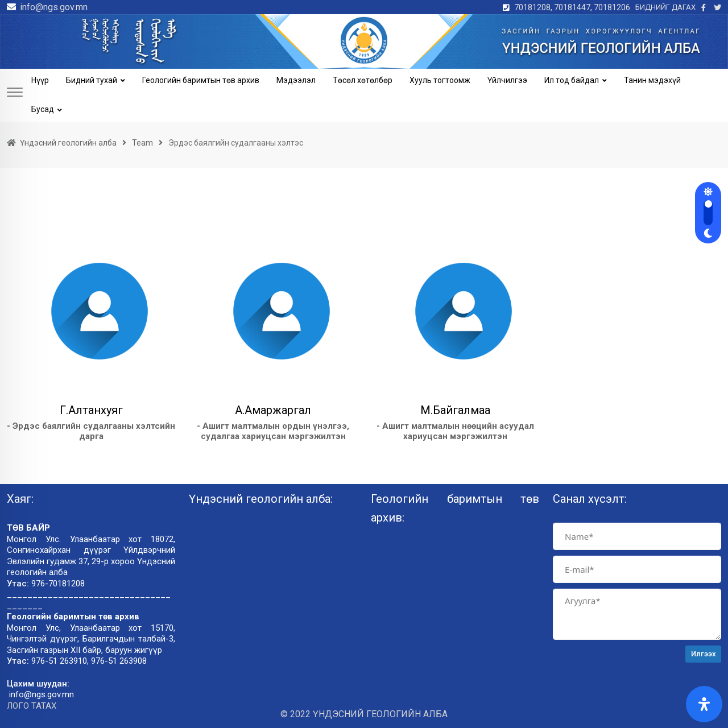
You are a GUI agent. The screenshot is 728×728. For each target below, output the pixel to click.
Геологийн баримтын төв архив (201, 80)
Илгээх (704, 654)
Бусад (43, 109)
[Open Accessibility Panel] (704, 704)
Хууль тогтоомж (440, 80)
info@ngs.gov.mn (54, 7)
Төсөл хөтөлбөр (363, 80)
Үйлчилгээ (507, 80)
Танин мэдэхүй (652, 80)
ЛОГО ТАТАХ (32, 706)
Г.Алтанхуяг (91, 410)
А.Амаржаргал (273, 410)
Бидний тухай (92, 80)
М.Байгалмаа (455, 410)
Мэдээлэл (296, 80)
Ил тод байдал (572, 80)
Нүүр (40, 80)
